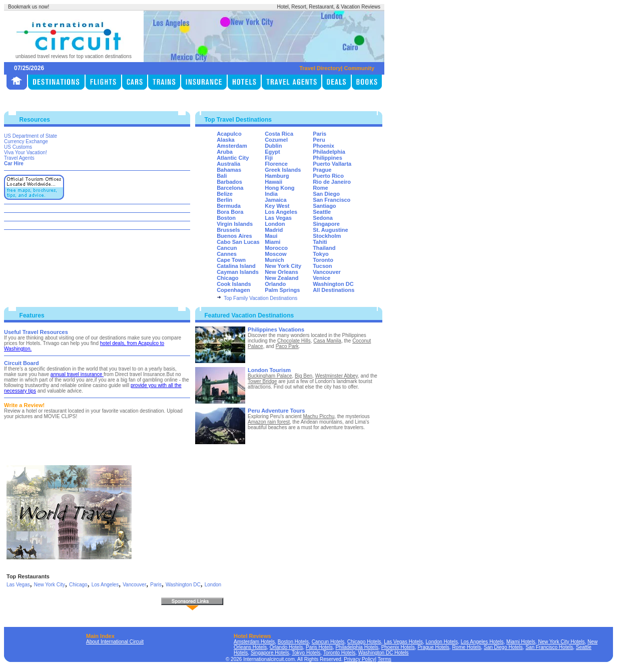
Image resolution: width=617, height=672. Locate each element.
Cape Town (231, 260)
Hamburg (277, 176)
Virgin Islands (235, 224)
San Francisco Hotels (549, 647)
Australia (228, 164)
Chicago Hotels (364, 642)
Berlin (224, 200)
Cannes (227, 254)
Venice (322, 278)
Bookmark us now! (29, 7)
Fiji (269, 158)
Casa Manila (327, 341)
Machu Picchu (319, 416)
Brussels (228, 230)
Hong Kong (279, 188)
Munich (274, 260)
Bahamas (229, 170)
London (275, 224)
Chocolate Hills (294, 341)
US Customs (18, 147)
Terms (385, 659)
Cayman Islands (238, 272)
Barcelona (230, 188)
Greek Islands (283, 170)
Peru (319, 140)
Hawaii (273, 182)
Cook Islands (234, 284)
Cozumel (276, 140)
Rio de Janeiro (332, 182)
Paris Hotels (319, 647)
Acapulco (229, 134)
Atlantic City (233, 158)
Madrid (274, 230)
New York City (283, 266)
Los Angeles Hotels (482, 642)
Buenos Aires (234, 236)
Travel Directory (320, 68)
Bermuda (229, 206)
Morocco (276, 248)
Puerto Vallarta (332, 164)
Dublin (273, 146)
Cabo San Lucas (238, 242)
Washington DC (333, 284)
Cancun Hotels (328, 642)
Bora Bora (230, 212)
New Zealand (281, 278)
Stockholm (327, 236)
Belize (225, 194)
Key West (277, 206)
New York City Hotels (561, 642)
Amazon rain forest (269, 422)
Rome (321, 188)
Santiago (324, 206)
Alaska (225, 140)
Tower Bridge (262, 381)
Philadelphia (329, 152)
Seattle (322, 212)
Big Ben (303, 376)
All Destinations (334, 290)
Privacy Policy (359, 659)
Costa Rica (279, 134)
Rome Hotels (466, 647)
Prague (322, 170)
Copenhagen (233, 290)
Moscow (275, 254)
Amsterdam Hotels (254, 642)
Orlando (275, 284)
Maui (271, 236)
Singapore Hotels (270, 653)
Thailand (324, 248)
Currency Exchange (26, 141)
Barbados (229, 182)
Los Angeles (281, 212)
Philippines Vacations (276, 329)
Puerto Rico (328, 176)
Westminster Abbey (337, 376)
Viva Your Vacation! (26, 152)
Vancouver (327, 272)
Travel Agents (19, 158)
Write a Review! (24, 405)
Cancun (227, 248)
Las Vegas (278, 218)
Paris (320, 134)
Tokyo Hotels (306, 653)
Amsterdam (232, 146)
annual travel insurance (77, 374)
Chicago (227, 278)
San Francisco (332, 200)
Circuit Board (22, 363)
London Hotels (442, 642)
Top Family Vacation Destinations (260, 298)
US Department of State (31, 136)
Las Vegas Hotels (403, 642)
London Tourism (269, 370)
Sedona (323, 218)
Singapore (326, 224)
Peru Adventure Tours (276, 411)
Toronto (323, 260)
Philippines (328, 158)
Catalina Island (236, 266)
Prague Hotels (433, 647)
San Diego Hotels (503, 647)
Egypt (272, 152)
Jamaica (275, 200)
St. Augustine (330, 230)
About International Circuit (115, 642)
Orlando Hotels (286, 647)
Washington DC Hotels (384, 653)
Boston (226, 218)
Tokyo (321, 254)
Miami (272, 242)
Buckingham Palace (270, 376)
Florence (276, 164)
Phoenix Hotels (398, 647)
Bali (222, 176)
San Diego (326, 194)
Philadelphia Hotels (357, 647)
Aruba (225, 152)
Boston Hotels (293, 642)
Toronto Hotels (339, 653)
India (271, 194)
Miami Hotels (521, 642)
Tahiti (320, 242)
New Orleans (281, 272)
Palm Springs (282, 290)
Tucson (322, 266)
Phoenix (324, 146)
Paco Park (287, 346)
